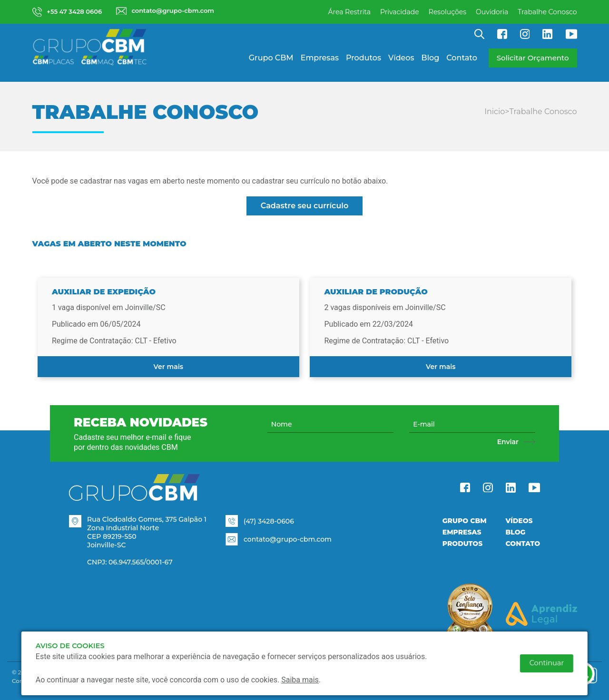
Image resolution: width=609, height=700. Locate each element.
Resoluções (447, 12)
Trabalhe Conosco (547, 12)
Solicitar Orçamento (533, 58)
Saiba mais (300, 680)
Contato (462, 58)
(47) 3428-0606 (269, 521)
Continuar (547, 663)
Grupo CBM (271, 58)
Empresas (320, 58)
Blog (431, 58)
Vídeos (401, 58)
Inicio (495, 112)
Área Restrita (349, 12)
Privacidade (400, 12)
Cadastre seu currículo (305, 206)
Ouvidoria (492, 12)
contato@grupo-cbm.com (288, 539)
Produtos (363, 58)
